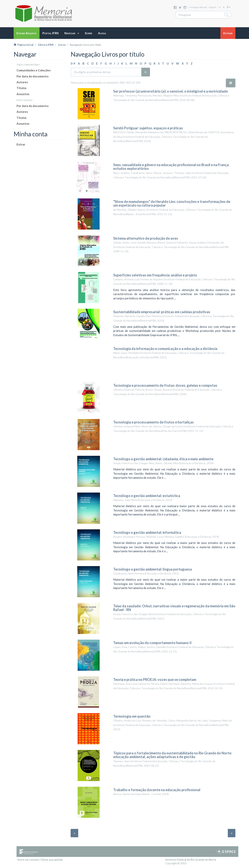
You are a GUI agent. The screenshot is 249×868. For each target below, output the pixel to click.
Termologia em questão (132, 716)
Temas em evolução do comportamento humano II (152, 643)
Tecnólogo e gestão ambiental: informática (147, 532)
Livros (62, 45)
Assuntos (23, 94)
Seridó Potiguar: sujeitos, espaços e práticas (148, 128)
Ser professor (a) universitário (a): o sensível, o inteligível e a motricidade (171, 91)
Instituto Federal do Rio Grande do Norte (191, 860)
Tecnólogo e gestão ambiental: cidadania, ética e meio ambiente (163, 459)
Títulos (21, 88)
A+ (229, 7)
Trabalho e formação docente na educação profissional (157, 790)
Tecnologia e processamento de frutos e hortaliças (153, 422)
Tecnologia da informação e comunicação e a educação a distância (166, 349)
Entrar (21, 144)
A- (220, 7)
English (212, 7)
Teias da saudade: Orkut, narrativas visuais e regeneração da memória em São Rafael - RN (174, 608)
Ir (146, 72)
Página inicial (24, 45)
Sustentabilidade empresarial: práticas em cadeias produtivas (162, 312)
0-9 (73, 63)
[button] (72, 33)
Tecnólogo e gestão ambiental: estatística (147, 496)
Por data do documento (32, 76)
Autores (22, 82)
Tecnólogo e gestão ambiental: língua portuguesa (153, 569)
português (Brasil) (198, 7)
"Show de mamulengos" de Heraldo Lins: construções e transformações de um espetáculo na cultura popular (172, 203)
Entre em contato (28, 860)
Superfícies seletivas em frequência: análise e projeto (155, 275)
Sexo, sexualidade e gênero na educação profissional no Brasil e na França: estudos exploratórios (171, 167)
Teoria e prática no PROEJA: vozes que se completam (155, 679)
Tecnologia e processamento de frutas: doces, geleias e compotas (165, 385)
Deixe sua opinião (52, 860)
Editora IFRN (46, 45)
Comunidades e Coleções (34, 70)
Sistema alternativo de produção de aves (146, 238)
